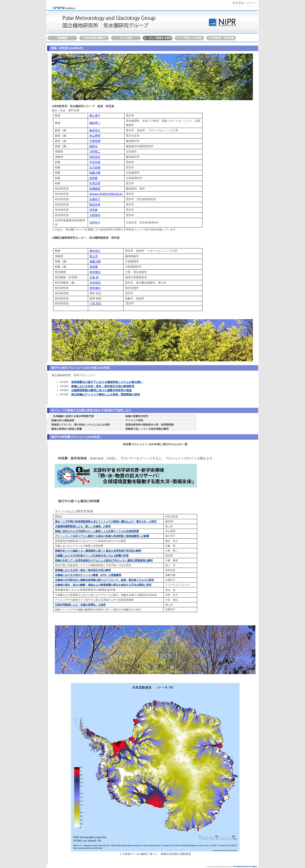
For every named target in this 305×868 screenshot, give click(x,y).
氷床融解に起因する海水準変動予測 (73, 416)
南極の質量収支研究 (137, 416)
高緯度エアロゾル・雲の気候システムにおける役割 (80, 425)
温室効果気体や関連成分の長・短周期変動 (150, 425)
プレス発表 (126, 38)
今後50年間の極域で (94, 38)
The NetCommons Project (245, 867)
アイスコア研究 (134, 420)
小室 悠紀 (96, 303)
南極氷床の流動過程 (63, 420)
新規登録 (238, 3)
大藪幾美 (95, 215)
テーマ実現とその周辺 (189, 38)
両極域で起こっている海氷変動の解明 (147, 429)
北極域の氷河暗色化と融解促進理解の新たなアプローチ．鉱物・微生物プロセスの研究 (104, 580)
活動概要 (62, 38)
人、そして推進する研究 (158, 38)
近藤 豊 (94, 277)
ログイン (252, 3)
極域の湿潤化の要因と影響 (67, 429)
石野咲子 (95, 223)
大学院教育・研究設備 (221, 38)
